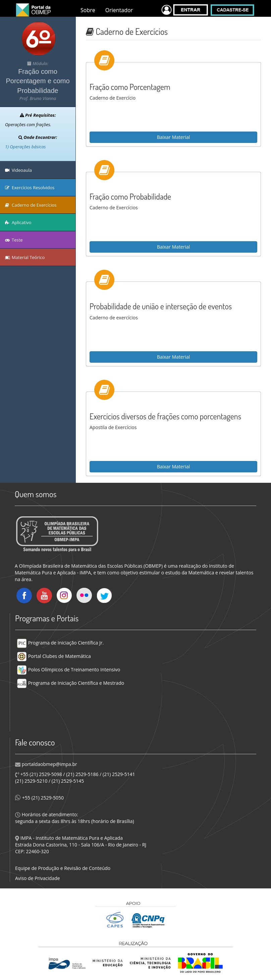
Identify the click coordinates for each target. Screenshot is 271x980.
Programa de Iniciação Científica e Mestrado (70, 683)
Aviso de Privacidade (38, 878)
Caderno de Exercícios (31, 205)
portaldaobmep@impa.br (49, 764)
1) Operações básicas (25, 147)
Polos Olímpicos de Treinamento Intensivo (68, 669)
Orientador (119, 10)
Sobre (88, 10)
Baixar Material (174, 137)
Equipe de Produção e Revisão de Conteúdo (63, 868)
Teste (14, 240)
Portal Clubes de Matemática (54, 656)
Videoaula (18, 170)
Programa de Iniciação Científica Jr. (60, 643)
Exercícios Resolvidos (30, 188)
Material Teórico (25, 257)
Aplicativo (18, 222)
